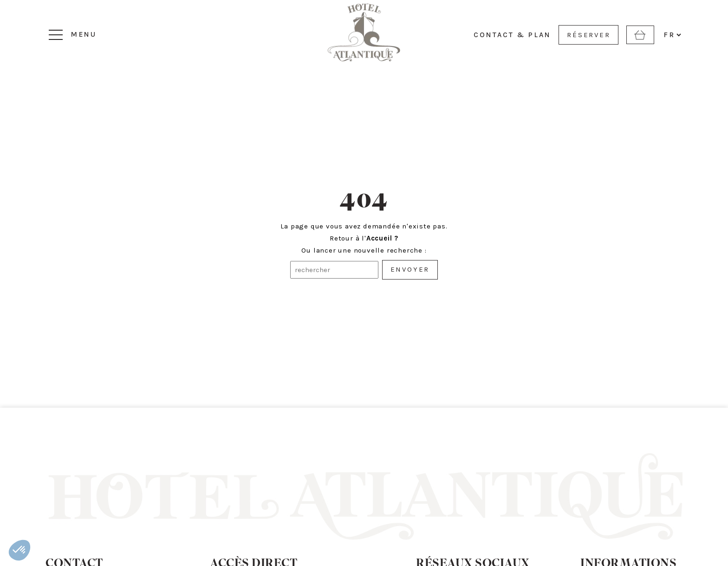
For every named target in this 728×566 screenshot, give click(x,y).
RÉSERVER (588, 35)
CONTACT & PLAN (512, 35)
